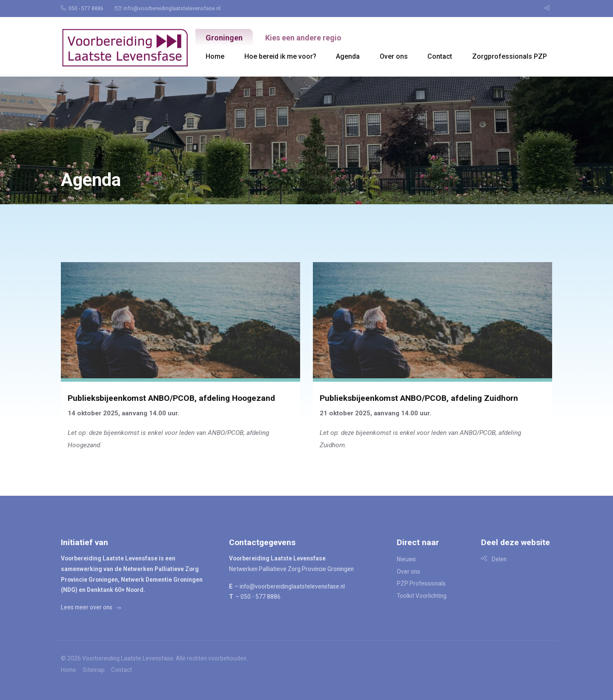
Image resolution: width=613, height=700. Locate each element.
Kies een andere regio (303, 38)
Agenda (348, 56)
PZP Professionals (421, 583)
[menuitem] (86, 9)
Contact (440, 56)
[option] (306, 140)
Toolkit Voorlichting (422, 596)
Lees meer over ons (91, 607)
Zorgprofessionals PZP (510, 56)
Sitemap (94, 670)
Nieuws (406, 559)
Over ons (394, 56)
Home (215, 56)
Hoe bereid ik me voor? (280, 56)
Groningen (224, 38)
